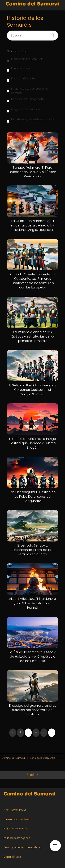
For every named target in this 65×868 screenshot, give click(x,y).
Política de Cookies (15, 829)
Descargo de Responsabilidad (22, 847)
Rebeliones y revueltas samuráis (31, 120)
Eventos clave (19, 69)
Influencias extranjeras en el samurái (28, 91)
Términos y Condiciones (18, 819)
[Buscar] (51, 34)
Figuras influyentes (22, 79)
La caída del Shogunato (25, 100)
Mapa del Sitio (12, 857)
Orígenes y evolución (23, 110)
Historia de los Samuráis (25, 60)
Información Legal (15, 810)
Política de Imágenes (17, 838)
